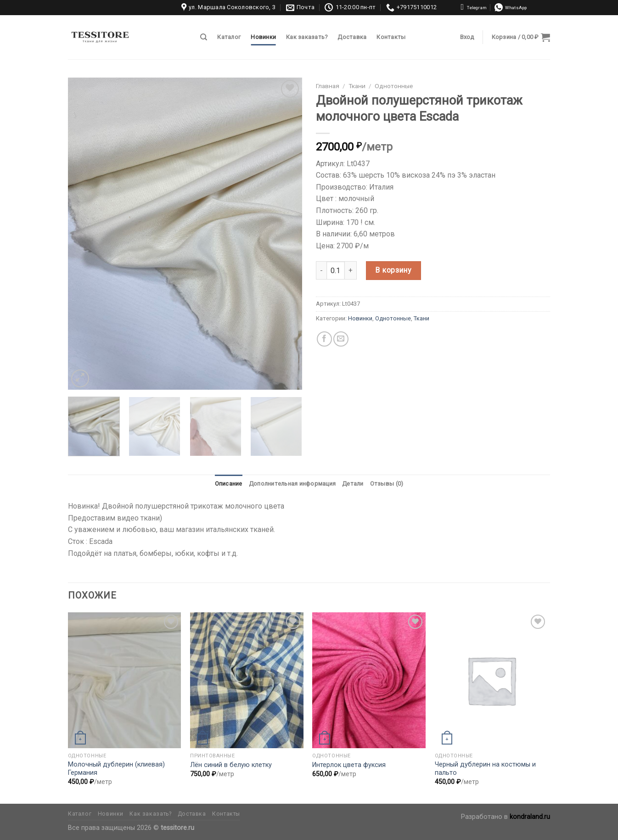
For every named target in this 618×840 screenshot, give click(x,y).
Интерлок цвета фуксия (349, 765)
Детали (353, 484)
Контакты (391, 37)
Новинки (263, 37)
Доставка (352, 37)
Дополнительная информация (292, 484)
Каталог (229, 37)
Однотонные (394, 86)
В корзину (393, 270)
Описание (229, 484)
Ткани (357, 86)
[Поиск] (204, 37)
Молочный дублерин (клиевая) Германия (116, 769)
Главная (328, 86)
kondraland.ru (530, 817)
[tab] (229, 484)
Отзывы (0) (387, 484)
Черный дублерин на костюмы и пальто (485, 769)
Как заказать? (307, 37)
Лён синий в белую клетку (231, 765)
